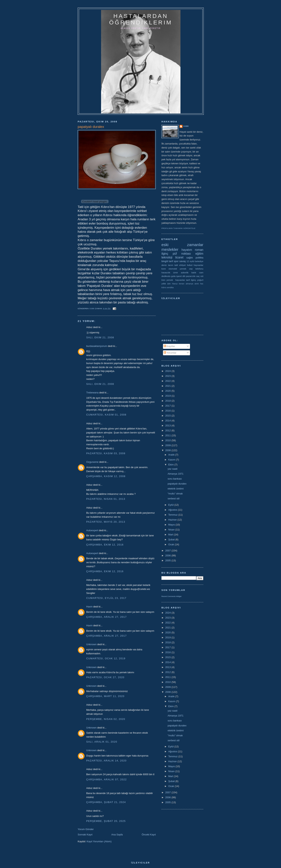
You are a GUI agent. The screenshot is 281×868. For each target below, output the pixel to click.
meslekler (170, 249)
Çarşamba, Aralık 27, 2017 (106, 617)
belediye (199, 261)
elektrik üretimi (176, 489)
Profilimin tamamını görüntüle (178, 228)
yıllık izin (166, 284)
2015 (168, 416)
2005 (168, 560)
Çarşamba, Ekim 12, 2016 (105, 545)
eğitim (199, 254)
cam (201, 272)
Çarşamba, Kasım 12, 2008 (106, 476)
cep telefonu (196, 269)
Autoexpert (92, 530)
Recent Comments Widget (171, 596)
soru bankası (175, 479)
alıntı (197, 284)
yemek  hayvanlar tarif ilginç (181, 280)
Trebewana (92, 393)
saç (198, 276)
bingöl (165, 261)
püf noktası (182, 254)
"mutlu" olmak (175, 494)
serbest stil (173, 499)
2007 (168, 551)
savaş (183, 261)
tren (163, 280)
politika (200, 258)
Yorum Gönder (86, 829)
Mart (171, 535)
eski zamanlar (182, 245)
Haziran (173, 520)
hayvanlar (198, 265)
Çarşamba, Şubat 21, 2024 (106, 802)
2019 (168, 396)
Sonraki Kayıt (85, 835)
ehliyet (182, 265)
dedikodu (166, 276)
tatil (176, 265)
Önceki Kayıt (149, 835)
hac (202, 284)
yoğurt (200, 280)
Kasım (172, 460)
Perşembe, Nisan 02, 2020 (106, 719)
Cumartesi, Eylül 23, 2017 (106, 598)
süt (202, 276)
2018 (168, 401)
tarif (171, 261)
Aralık (172, 455)
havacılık (166, 272)
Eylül (171, 505)
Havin (89, 607)
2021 (168, 386)
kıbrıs (164, 288)
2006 (168, 556)
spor (176, 261)
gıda (173, 276)
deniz (164, 265)
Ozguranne (92, 462)
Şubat (172, 539)
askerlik (185, 272)
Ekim (171, 465)
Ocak (172, 544)
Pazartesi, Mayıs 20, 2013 (106, 522)
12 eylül (190, 261)
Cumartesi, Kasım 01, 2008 (106, 415)
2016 (168, 411)
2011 (168, 435)
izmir (176, 272)
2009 (168, 445)
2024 (168, 371)
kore (164, 269)
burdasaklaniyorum (97, 346)
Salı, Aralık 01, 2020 (102, 742)
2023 (168, 376)
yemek (183, 269)
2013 (168, 426)
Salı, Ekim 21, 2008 (100, 337)
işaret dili (181, 276)
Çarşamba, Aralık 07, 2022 (106, 779)
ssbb (186, 126)
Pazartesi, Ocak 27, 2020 (105, 677)
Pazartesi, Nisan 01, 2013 (106, 499)
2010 (168, 440)
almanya (190, 284)
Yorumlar (170, 353)
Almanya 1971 (175, 474)
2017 (168, 406)
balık (194, 272)
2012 (168, 430)
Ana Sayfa (117, 835)
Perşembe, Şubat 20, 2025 (106, 821)
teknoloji (167, 257)
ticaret (179, 257)
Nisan (172, 530)
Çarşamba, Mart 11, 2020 (105, 696)
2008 (168, 450)
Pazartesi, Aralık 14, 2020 (106, 761)
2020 (168, 391)
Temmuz (173, 515)
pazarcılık (191, 276)
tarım (171, 265)
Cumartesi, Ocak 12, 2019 (106, 658)
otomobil (173, 269)
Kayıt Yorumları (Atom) (99, 841)
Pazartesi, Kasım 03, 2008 (106, 453)
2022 (168, 381)
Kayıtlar (169, 346)
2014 (168, 421)
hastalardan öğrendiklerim (141, 19)
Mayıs (172, 525)
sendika (170, 288)
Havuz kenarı (178, 284)
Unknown (91, 644)
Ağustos (173, 510)
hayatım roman (192, 250)
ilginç (165, 254)
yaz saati (172, 469)
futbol (190, 265)
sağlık (190, 258)
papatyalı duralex (177, 484)
